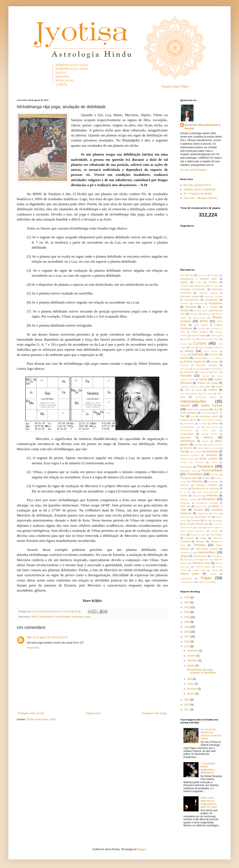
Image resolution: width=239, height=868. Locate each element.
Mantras (208, 437)
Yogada (213, 574)
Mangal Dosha (209, 434)
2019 (187, 627)
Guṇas (219, 387)
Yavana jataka (190, 574)
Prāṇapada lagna (189, 478)
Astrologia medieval (208, 293)
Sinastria (195, 520)
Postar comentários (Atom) (42, 719)
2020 (187, 622)
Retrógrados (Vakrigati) (207, 503)
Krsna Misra (209, 430)
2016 (187, 642)
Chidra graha (216, 335)
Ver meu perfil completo (194, 170)
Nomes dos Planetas (192, 462)
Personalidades (62, 617)
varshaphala (217, 556)
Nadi (183, 452)
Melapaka (198, 445)
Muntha (201, 448)
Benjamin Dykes (201, 311)
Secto (216, 513)
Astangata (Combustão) (193, 289)
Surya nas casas (198, 535)
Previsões (197, 481)
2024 (187, 602)
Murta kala (214, 448)
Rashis (184, 496)
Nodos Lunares (209, 459)
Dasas (189, 351)
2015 (187, 646)
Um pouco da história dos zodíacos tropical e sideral (211, 734)
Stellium (211, 527)
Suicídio (214, 531)
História (213, 390)
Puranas (184, 488)
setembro (193, 660)
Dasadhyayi (217, 347)
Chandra (202, 329)
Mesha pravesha (215, 445)
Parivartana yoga (188, 471)
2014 (187, 700)
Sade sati (185, 506)
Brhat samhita (201, 325)
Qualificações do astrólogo (205, 488)
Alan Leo (202, 275)
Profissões (214, 482)
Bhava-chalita (199, 318)
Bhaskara (207, 314)
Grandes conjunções (190, 387)
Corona (184, 344)
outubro (192, 656)
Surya (183, 535)
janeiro (191, 694)
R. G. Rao (186, 492)
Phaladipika (78, 617)
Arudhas (213, 282)
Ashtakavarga (200, 286)
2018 (187, 632)
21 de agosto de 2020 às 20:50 (50, 637)
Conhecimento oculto (210, 339)
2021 (187, 617)
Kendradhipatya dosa (190, 427)
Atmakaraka (212, 300)
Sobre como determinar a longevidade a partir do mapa (209, 802)
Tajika (203, 538)
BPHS (35, 617)
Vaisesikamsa (186, 553)
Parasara (205, 466)
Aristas (198, 282)
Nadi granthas (195, 452)
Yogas (88, 617)
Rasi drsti (197, 496)
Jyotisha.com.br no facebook (199, 189)
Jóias (216, 409)
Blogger (142, 849)
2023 (187, 607)
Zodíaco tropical (205, 582)
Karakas (203, 424)
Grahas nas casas (208, 383)
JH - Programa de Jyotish (198, 194)
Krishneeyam (186, 430)
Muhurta (188, 448)
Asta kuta (215, 286)
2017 (187, 637)
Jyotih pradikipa (188, 413)
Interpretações (46, 617)
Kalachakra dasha (209, 416)
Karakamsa (189, 424)
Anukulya (215, 275)
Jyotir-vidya (207, 413)
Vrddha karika (199, 570)
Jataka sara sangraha (198, 409)
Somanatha (217, 521)
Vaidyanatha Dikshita (207, 549)
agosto (191, 666)
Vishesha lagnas (203, 567)
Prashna (206, 478)
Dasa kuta (203, 347)
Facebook (189, 372)
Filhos (216, 372)
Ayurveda (191, 307)
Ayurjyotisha (215, 303)
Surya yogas (216, 535)
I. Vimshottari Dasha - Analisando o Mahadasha (208, 768)
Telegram (200, 541)
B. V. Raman (210, 307)
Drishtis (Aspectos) (195, 362)
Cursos (200, 343)
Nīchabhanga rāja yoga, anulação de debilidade (201, 671)
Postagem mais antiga (154, 713)
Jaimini (185, 405)
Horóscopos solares (206, 397)
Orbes (214, 462)
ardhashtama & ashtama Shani (199, 279)
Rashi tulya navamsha (207, 492)
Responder (33, 648)
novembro (193, 651)
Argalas (184, 282)
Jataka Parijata (211, 405)
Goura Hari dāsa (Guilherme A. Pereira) (203, 127)
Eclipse (215, 362)
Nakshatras (212, 452)
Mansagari (186, 437)
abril (190, 679)
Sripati (200, 527)
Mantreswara (188, 441)
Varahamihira (206, 552)
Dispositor (214, 354)
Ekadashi (184, 365)
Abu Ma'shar (187, 275)
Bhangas (194, 314)
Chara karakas (199, 332)
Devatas (184, 355)
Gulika (207, 387)
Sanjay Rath (201, 506)
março (191, 684)
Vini (29, 637)
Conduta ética (190, 339)
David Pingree (211, 351)
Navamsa (212, 455)
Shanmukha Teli (203, 517)
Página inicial (93, 713)
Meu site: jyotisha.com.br (197, 185)
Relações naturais (189, 499)
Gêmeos (206, 376)
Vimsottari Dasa (201, 563)
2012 (187, 710)
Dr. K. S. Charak (215, 358)
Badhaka (185, 310)
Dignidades (198, 354)
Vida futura (209, 560)
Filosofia (186, 376)
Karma (215, 423)
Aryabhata (185, 286)
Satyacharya (203, 513)
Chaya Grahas (199, 335)
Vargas (184, 556)
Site (206, 521)
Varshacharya (200, 556)
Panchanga (186, 467)
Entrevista (185, 369)
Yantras (215, 570)
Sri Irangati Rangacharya (196, 524)
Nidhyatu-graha (187, 459)
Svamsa (189, 538)
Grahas (203, 379)
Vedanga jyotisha (192, 560)
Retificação (185, 503)
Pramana (215, 474)
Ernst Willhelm (216, 369)
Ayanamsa (199, 303)
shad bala (185, 517)
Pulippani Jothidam (207, 485)
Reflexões (212, 496)
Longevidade (187, 434)
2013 (187, 705)
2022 (187, 612)
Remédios (209, 499)
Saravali (198, 510)
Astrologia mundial (190, 296)
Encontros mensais (206, 365)
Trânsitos (199, 545)
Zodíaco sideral (187, 582)
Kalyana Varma (188, 420)
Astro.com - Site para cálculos (200, 198)
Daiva (192, 347)
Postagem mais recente (31, 713)
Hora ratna (207, 394)
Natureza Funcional (190, 455)
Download (198, 358)
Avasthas (184, 303)
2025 (187, 597)
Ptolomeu (185, 485)
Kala (193, 416)
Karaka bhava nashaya (212, 420)
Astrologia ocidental (213, 296)
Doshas (185, 358)
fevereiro (192, 689)
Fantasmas (204, 372)
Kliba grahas (212, 427)
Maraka (205, 441)
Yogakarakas (186, 578)
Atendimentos (192, 300)
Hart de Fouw (193, 390)
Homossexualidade (189, 394)
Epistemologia (199, 369)
